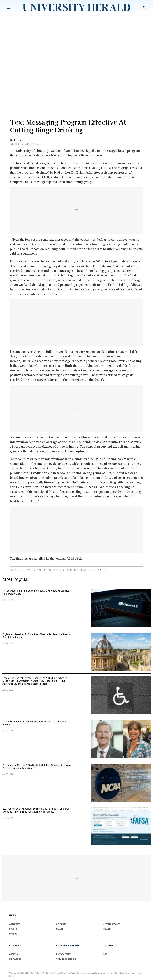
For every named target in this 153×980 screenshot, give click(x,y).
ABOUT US (14, 954)
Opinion (13, 934)
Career (60, 929)
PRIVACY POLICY (64, 954)
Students (61, 924)
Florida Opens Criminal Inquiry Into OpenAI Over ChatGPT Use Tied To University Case (36, 592)
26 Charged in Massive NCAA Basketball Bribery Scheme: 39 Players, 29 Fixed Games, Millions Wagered (37, 767)
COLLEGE (107, 929)
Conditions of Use (124, 973)
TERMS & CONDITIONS (66, 959)
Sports (13, 929)
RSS (105, 954)
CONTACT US (15, 959)
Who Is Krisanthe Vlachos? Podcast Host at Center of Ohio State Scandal (35, 723)
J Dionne (19, 140)
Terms (109, 973)
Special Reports (112, 924)
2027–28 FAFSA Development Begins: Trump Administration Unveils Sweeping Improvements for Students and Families (36, 810)
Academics (15, 924)
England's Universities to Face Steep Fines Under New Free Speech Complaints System (36, 636)
